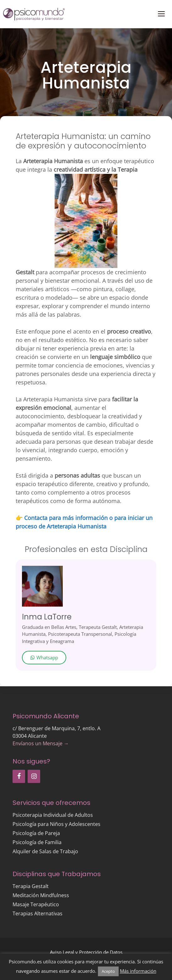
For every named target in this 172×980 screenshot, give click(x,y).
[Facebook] (19, 776)
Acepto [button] (108, 971)
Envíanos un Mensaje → (41, 743)
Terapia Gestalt (31, 886)
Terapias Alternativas (38, 913)
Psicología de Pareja (36, 833)
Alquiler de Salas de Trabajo (45, 851)
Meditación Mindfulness (41, 895)
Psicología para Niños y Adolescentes (56, 824)
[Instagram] (34, 776)
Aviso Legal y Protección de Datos (86, 952)
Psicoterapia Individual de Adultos (53, 815)
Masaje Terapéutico (36, 904)
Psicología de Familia (37, 842)
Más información (138, 971)
